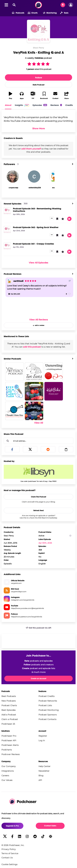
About (8, 105)
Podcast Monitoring (49, 710)
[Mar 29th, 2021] (14, 294)
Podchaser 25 (8, 724)
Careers (5, 776)
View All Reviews (39, 320)
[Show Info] (70, 536)
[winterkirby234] (34, 176)
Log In (42, 740)
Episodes (40, 105)
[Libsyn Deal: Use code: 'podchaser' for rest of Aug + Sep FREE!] (38, 473)
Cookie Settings (9, 864)
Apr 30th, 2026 (45, 543)
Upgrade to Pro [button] (12, 826)
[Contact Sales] (63, 5)
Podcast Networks (48, 701)
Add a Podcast (9, 715)
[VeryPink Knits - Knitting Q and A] (38, 31)
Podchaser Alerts (10, 745)
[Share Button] (70, 281)
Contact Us (7, 858)
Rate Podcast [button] (39, 85)
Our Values (7, 780)
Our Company (9, 766)
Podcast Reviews (13, 274)
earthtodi (18, 281)
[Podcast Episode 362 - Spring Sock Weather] (7, 230)
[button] (16, 13)
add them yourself (31, 149)
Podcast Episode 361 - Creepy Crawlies (33, 244)
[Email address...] (38, 441)
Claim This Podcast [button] (39, 497)
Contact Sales (50, 826)
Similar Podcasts (12, 359)
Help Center (44, 766)
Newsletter (44, 771)
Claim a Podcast (10, 719)
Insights (22, 105)
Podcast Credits (47, 696)
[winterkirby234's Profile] (35, 188)
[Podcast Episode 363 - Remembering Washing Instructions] (7, 211)
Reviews (56, 105)
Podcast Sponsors (48, 715)
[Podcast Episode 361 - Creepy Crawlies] (7, 246)
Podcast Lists (45, 705)
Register (43, 736)
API (40, 780)
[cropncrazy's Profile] (13, 188)
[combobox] (38, 441)
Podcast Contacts (47, 719)
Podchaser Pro (9, 736)
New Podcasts (9, 701)
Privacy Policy (9, 849)
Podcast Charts (9, 705)
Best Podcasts (9, 696)
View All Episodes (38, 263)
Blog (41, 776)
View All (39, 423)
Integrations (8, 771)
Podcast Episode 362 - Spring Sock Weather (36, 227)
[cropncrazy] (13, 176)
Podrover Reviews (11, 754)
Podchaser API (9, 740)
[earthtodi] (9, 281)
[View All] (73, 164)
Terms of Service (10, 853)
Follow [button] (39, 78)
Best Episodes (9, 710)
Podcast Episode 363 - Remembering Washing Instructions (37, 210)
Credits (69, 105)
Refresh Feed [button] (39, 511)
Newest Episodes (13, 204)
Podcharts (7, 750)
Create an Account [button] (39, 679)
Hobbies (39, 58)
